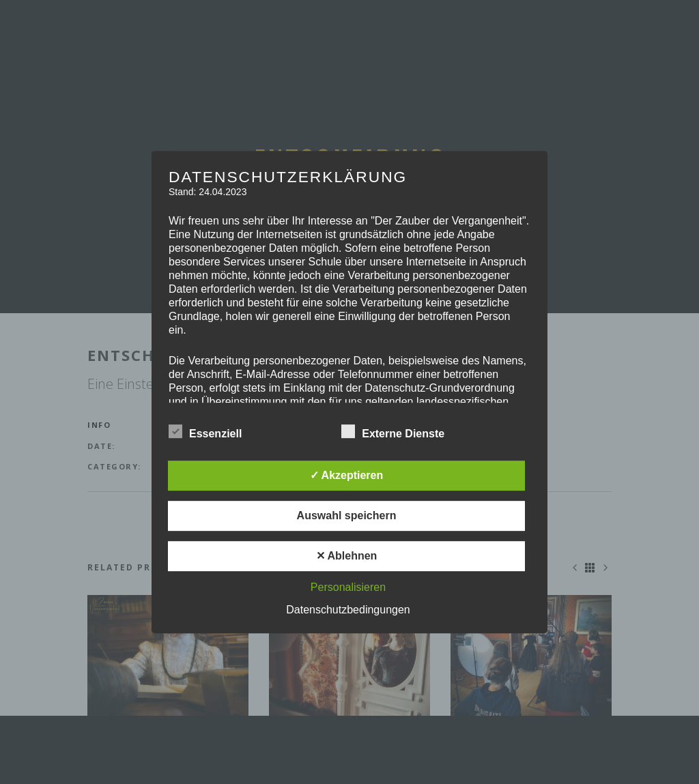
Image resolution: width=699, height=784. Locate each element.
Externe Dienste (393, 432)
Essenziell (205, 432)
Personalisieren (348, 587)
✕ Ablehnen (347, 556)
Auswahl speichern (347, 516)
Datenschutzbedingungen (348, 610)
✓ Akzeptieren (347, 475)
